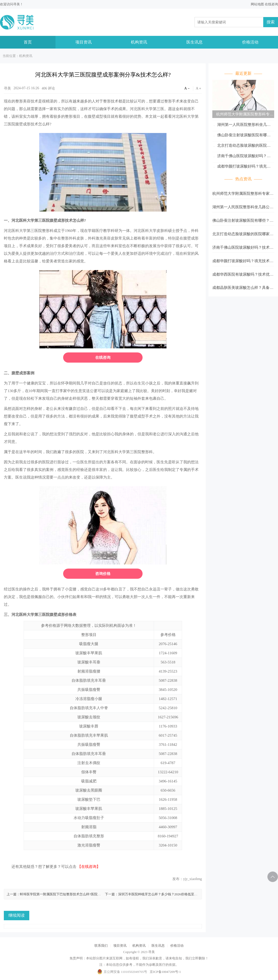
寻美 (17, 4)
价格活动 (250, 42)
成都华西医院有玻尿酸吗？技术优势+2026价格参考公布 (243, 276)
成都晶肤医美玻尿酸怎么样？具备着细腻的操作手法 (243, 289)
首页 (28, 42)
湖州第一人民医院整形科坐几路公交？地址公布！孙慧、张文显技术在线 (243, 125)
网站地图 (257, 4)
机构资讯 (139, 42)
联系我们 (101, 946)
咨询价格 (103, 574)
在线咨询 (271, 4)
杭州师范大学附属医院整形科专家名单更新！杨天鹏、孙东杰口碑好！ (243, 115)
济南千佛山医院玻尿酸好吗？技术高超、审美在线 (241, 157)
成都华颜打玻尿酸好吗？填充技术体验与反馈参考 (241, 167)
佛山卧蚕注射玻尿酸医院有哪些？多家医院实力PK (240, 136)
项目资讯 (84, 42)
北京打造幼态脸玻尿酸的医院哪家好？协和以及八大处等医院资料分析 (243, 146)
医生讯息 (194, 42)
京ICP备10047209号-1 (165, 972)
